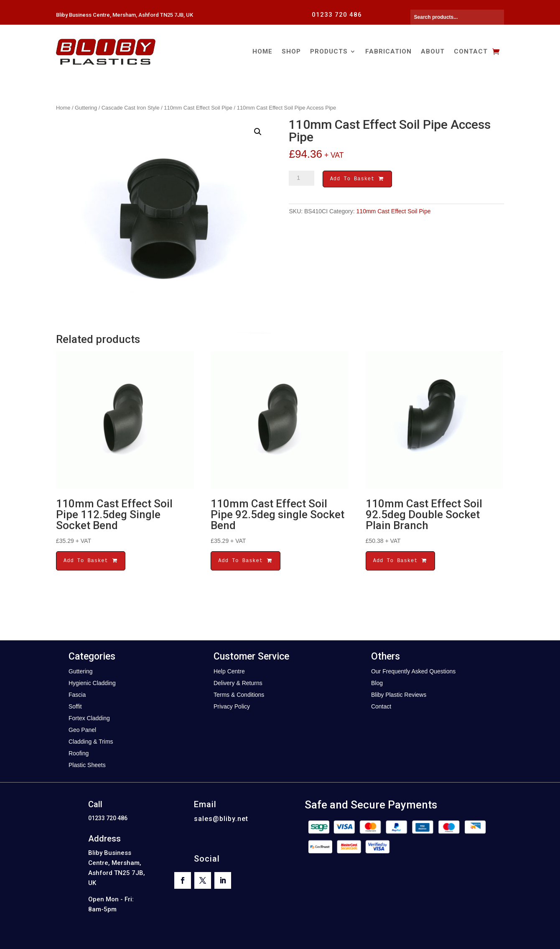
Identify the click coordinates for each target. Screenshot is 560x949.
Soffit (75, 706)
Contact (471, 51)
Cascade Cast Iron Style (131, 108)
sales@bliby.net (221, 819)
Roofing (79, 753)
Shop (291, 51)
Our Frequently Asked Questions (413, 671)
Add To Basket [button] (91, 561)
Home (262, 51)
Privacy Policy (232, 706)
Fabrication (388, 51)
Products (329, 51)
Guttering (86, 108)
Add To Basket (357, 180)
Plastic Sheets (87, 765)
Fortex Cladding (89, 718)
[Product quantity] (301, 178)
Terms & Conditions (239, 695)
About (433, 51)
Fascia (77, 695)
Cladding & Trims (91, 742)
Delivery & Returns (238, 683)
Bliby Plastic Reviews (399, 695)
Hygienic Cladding (92, 683)
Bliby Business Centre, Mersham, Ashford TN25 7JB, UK (125, 15)
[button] (258, 132)
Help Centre (229, 671)
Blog (377, 683)
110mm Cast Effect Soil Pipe (198, 108)
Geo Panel (82, 730)
